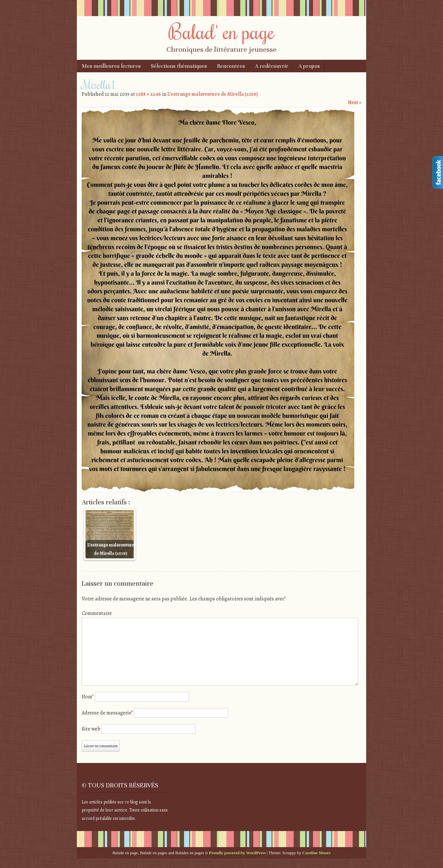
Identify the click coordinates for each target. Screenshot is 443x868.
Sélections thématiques (179, 66)
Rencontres (231, 66)
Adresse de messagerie (107, 713)
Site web (91, 729)
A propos (309, 66)
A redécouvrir (272, 66)
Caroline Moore (316, 853)
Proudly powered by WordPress (237, 853)
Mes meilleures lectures (111, 66)
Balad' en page (222, 31)
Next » (355, 102)
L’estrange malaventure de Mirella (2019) (212, 94)
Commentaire (97, 613)
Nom (88, 697)
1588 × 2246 (149, 94)
